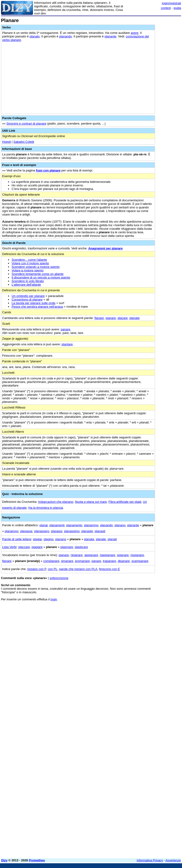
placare (123, 318)
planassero (42, 531)
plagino (49, 539)
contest (166, 8)
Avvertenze (173, 860)
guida (177, 8)
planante (110, 36)
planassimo (72, 531)
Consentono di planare (27, 299)
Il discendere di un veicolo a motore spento (41, 277)
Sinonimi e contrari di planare (26, 124)
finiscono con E (109, 569)
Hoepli (7, 142)
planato (35, 36)
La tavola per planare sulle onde (34, 303)
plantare (67, 344)
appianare (91, 555)
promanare (82, 561)
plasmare (67, 547)
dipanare (124, 561)
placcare (24, 547)
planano (120, 525)
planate (134, 318)
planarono (12, 531)
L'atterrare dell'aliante (26, 285)
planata (89, 539)
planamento (74, 525)
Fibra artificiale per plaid (125, 502)
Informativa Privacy (150, 860)
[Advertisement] (146, 634)
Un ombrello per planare (28, 296)
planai (44, 525)
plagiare (37, 547)
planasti (100, 531)
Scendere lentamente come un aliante (38, 274)
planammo (91, 525)
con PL (53, 569)
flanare (99, 318)
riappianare (107, 555)
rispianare (137, 555)
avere (134, 33)
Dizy (4, 860)
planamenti (57, 525)
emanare (67, 561)
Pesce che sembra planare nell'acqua (37, 307)
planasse (26, 531)
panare (65, 329)
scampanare (140, 561)
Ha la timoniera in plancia (46, 508)
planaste (87, 531)
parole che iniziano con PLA (78, 569)
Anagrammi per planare (105, 248)
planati (112, 539)
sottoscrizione (59, 578)
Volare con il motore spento (30, 263)
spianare (123, 555)
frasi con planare (48, 170)
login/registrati (171, 3)
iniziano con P (37, 569)
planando (66, 36)
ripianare (77, 555)
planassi (57, 531)
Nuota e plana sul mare (91, 502)
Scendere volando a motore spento (36, 267)
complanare (51, 561)
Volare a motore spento (27, 270)
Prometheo (37, 860)
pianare (111, 318)
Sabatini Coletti (24, 142)
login (54, 599)
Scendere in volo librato (28, 281)
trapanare (109, 561)
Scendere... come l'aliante (29, 260)
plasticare (81, 547)
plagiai (37, 539)
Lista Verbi (9, 547)
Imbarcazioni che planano (56, 502)
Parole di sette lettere (17, 539)
